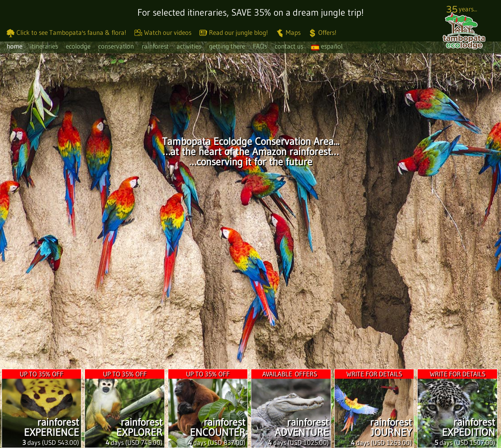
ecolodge (78, 46)
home (14, 46)
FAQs (260, 46)
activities (189, 46)
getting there (227, 46)
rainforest (155, 46)
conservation (116, 46)
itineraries (44, 46)
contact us (289, 46)
